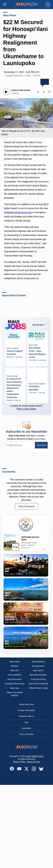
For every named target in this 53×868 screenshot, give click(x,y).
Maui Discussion (15, 679)
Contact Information (26, 710)
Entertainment (38, 666)
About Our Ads (33, 762)
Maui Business (38, 662)
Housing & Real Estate (15, 684)
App (26, 722)
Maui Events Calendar (38, 684)
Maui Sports (38, 670)
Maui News (10, 15)
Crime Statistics (15, 675)
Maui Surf (15, 670)
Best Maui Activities (38, 675)
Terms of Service (26, 734)
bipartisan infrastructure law (18, 212)
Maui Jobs (15, 688)
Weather (15, 666)
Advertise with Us (26, 716)
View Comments (27, 506)
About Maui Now (26, 704)
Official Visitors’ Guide (38, 688)
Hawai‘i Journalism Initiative (15, 694)
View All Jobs (39, 325)
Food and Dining (38, 679)
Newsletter (26, 728)
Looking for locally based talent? (27, 407)
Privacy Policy (19, 762)
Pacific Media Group (34, 756)
